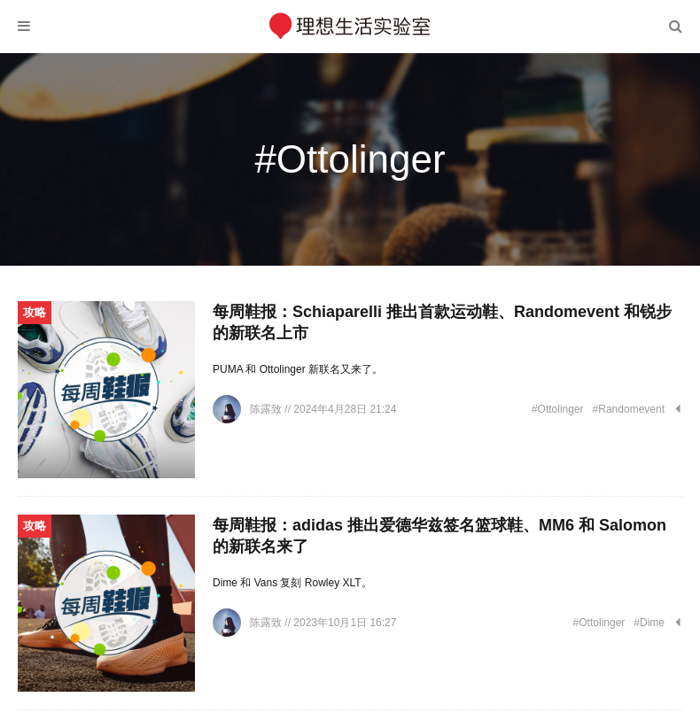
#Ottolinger (558, 409)
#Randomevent (629, 409)
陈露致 (267, 409)
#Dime (649, 623)
